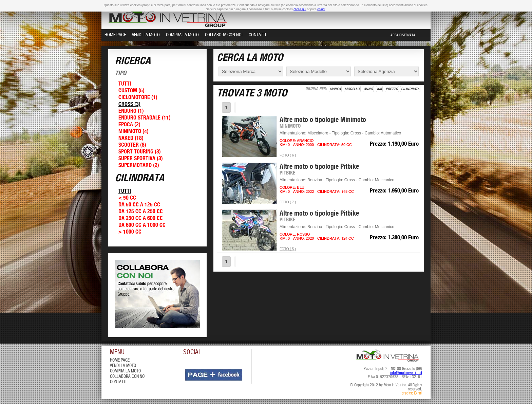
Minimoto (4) (134, 132)
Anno (368, 89)
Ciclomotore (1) (138, 98)
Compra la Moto (182, 35)
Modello (352, 89)
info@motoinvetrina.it (406, 373)
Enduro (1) (131, 111)
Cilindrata (410, 89)
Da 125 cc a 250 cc (141, 212)
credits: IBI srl (412, 393)
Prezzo (392, 89)
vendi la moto (123, 366)
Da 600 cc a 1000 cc (142, 225)
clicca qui (300, 9)
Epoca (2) (129, 125)
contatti (118, 382)
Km (379, 89)
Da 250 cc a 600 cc (141, 218)
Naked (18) (131, 138)
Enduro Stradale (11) (145, 118)
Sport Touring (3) (140, 152)
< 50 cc (127, 198)
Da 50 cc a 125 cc (139, 205)
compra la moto (125, 371)
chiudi (321, 9)
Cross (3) (129, 104)
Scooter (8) (132, 145)
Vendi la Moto (146, 35)
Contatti (257, 35)
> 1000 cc (130, 232)
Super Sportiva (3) (141, 159)
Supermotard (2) (139, 166)
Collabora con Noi (224, 35)
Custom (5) (131, 91)
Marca (335, 89)
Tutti (125, 84)
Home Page (115, 35)
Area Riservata (403, 35)
